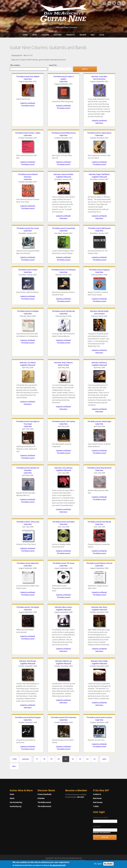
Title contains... (15, 65)
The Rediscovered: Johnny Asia (28, 522)
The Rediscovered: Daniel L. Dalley (28, 133)
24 (87, 759)
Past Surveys (98, 802)
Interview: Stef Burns (99, 363)
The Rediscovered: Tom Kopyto (28, 607)
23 (80, 759)
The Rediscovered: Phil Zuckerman (63, 717)
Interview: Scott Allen (99, 77)
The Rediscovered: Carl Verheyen (63, 270)
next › (105, 759)
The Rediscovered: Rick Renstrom (99, 468)
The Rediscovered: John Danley (63, 421)
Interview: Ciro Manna (28, 363)
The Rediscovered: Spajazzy (99, 270)
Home (25, 35)
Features (58, 35)
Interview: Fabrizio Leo (63, 661)
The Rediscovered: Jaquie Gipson (99, 133)
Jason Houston (99, 314)
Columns (45, 35)
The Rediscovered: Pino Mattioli (28, 77)
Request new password (102, 832)
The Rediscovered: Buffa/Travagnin (28, 717)
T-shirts (96, 806)
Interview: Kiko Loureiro (63, 607)
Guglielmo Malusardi (63, 177)
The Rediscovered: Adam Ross (28, 563)
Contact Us (97, 794)
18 (44, 759)
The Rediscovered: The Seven (63, 563)
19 (51, 759)
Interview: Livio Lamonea (63, 468)
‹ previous (25, 759)
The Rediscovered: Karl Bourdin (63, 311)
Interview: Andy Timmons (63, 363)
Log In (102, 35)
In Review (41, 798)
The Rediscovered (28, 106)
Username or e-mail (101, 818)
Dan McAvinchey (99, 79)
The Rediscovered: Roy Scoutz (28, 228)
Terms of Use (76, 862)
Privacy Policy (92, 862)
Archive (83, 35)
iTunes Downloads (44, 794)
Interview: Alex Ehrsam (28, 661)
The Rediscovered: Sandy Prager (99, 421)
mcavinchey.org (16, 806)
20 (59, 759)
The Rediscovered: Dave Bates (63, 522)
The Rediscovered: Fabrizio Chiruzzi (99, 563)
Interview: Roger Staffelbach (99, 174)
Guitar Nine (28, 79)
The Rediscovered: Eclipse (28, 270)
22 (73, 759)
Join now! (80, 797)
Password (97, 826)
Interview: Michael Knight (99, 311)
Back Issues (97, 798)
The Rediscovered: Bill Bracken (99, 228)
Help (93, 35)
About (12, 798)
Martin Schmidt (63, 365)
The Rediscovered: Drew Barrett (99, 522)
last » (14, 766)
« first (14, 759)
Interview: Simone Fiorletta (63, 174)
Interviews (99, 123)
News (35, 35)
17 (37, 759)
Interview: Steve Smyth (99, 661)
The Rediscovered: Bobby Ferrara (63, 133)
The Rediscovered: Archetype (28, 311)
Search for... (53, 65)
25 (95, 759)
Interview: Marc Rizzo (99, 607)
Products (71, 35)
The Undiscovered (44, 806)
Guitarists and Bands (28, 103)
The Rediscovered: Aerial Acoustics (99, 717)
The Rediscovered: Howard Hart (63, 228)
